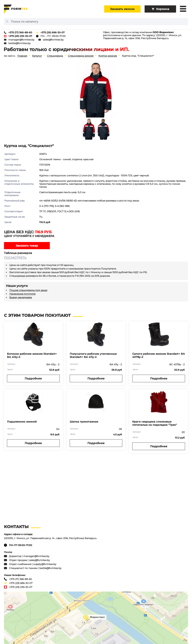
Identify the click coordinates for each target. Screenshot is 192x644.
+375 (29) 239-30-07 (20, 36)
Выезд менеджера (21, 297)
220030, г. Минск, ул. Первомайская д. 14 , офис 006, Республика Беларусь (50, 538)
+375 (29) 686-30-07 (52, 32)
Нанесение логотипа (22, 294)
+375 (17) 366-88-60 (20, 32)
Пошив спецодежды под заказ (28, 290)
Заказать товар (27, 246)
